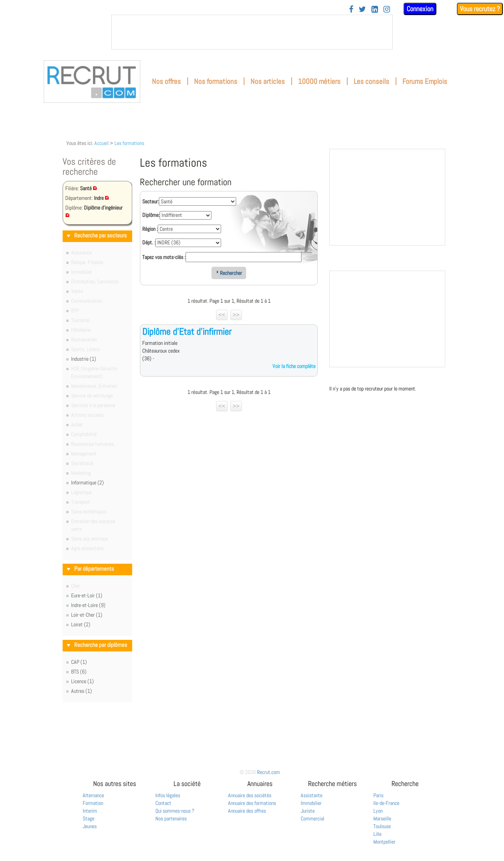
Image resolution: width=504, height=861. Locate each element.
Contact (163, 803)
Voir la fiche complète (294, 366)
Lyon (378, 811)
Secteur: (151, 201)
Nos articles (268, 81)
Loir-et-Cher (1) (87, 615)
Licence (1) (83, 681)
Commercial (312, 818)
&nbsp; (252, 32)
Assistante (312, 795)
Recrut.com (268, 772)
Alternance (93, 795)
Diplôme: (151, 215)
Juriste (308, 811)
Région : (150, 229)
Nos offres (166, 81)
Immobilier (311, 803)
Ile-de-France (386, 803)
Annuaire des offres (247, 811)
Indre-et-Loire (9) (88, 605)
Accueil (101, 143)
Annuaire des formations (252, 803)
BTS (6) (79, 672)
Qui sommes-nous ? (175, 811)
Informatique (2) (88, 483)
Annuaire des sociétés (250, 795)
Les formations (129, 143)
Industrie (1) (84, 359)
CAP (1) (79, 662)
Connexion (420, 9)
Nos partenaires (171, 818)
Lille (377, 834)
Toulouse (382, 826)
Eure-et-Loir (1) (87, 595)
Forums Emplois (425, 81)
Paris (378, 795)
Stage (89, 818)
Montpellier (384, 842)
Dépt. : (149, 242)
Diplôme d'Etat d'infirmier (187, 332)
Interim (90, 811)
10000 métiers (319, 81)
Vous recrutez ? (480, 9)
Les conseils (371, 81)
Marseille (382, 818)
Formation (93, 803)
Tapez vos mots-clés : (164, 257)
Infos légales (168, 795)
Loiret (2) (81, 624)
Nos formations (216, 81)
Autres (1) (82, 691)
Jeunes (90, 826)
